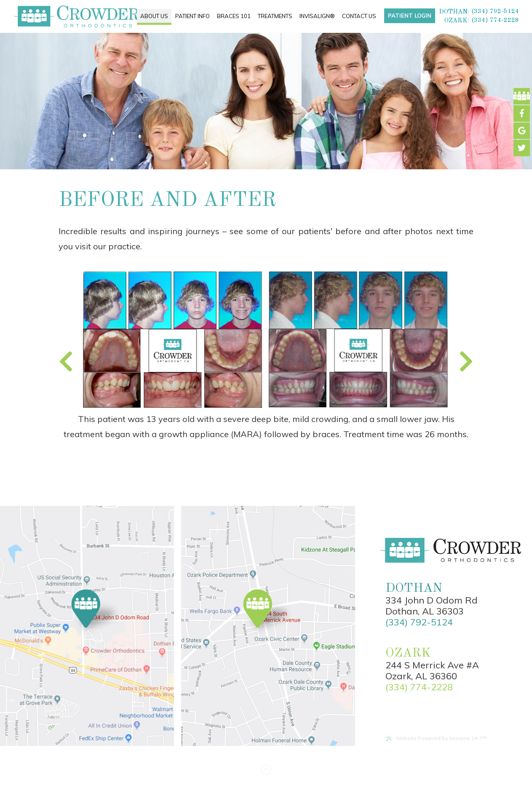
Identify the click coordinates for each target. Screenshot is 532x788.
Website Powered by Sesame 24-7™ (436, 738)
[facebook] (522, 96)
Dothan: (454, 12)
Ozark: (457, 21)
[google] (522, 131)
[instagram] (522, 148)
